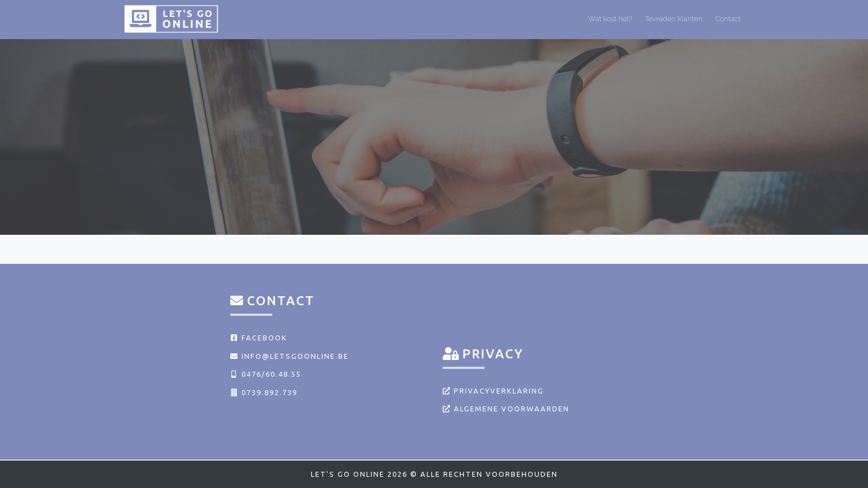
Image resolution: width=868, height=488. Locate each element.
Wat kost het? (610, 19)
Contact (728, 19)
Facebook (259, 338)
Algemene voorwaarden (506, 409)
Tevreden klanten (674, 19)
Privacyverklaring (493, 391)
